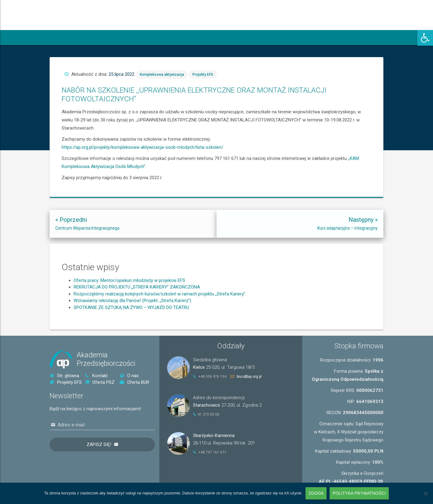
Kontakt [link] (96, 376)
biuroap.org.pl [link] (249, 377)
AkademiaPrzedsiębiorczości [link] (106, 359)
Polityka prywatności (359, 493)
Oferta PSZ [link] (100, 382)
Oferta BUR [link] (134, 382)
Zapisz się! (99, 444)
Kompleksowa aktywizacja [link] (241, 111)
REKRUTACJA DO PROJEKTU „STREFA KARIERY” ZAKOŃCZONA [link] (137, 312)
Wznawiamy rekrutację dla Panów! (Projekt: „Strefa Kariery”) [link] (132, 326)
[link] (425, 38)
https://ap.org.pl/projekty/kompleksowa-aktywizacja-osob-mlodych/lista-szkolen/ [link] (235, 133)
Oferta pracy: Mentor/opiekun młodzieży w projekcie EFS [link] (129, 306)
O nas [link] (129, 376)
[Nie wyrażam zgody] (425, 493)
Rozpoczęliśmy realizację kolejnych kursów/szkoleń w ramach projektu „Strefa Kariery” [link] (160, 319)
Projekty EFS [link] (253, 111)
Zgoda (316, 493)
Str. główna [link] (64, 376)
